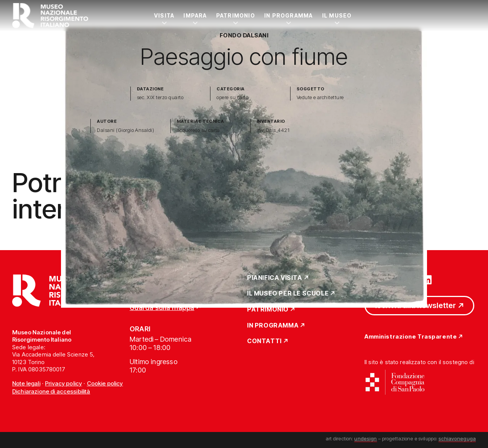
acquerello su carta (198, 130)
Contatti (264, 341)
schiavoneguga (457, 438)
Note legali (26, 383)
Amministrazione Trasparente (411, 337)
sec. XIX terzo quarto (160, 97)
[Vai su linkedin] (427, 279)
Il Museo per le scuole (288, 294)
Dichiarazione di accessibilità (51, 391)
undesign (365, 438)
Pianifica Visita (275, 278)
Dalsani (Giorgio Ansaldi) (125, 130)
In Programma (289, 15)
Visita (164, 15)
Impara (195, 15)
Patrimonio (236, 15)
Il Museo (337, 15)
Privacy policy (63, 383)
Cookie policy (105, 383)
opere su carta (233, 97)
